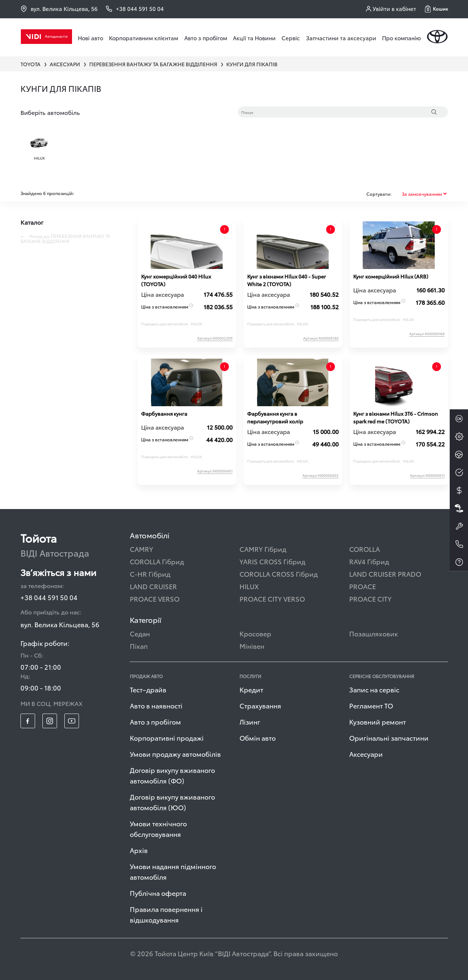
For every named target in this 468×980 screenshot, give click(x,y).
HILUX (249, 586)
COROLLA (365, 549)
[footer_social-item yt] (72, 721)
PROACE (363, 586)
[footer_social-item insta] (50, 721)
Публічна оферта (158, 893)
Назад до (65, 239)
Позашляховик (373, 633)
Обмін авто (258, 738)
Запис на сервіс (374, 689)
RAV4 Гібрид (369, 561)
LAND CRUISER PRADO (385, 574)
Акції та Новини (254, 38)
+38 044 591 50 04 (49, 597)
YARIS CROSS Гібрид (272, 561)
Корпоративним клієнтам (144, 38)
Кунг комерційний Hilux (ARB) (391, 276)
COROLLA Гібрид (157, 561)
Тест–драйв (148, 689)
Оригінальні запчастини (389, 738)
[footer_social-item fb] (28, 721)
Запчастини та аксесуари (341, 38)
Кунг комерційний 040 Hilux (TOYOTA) (176, 280)
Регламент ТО (371, 705)
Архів (139, 850)
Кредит (251, 689)
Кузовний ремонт (378, 721)
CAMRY (141, 549)
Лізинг (250, 721)
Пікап (139, 646)
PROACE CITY (370, 599)
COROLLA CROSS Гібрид (279, 574)
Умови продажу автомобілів (175, 754)
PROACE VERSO (155, 599)
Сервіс (291, 38)
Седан (140, 633)
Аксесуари (366, 754)
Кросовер (255, 633)
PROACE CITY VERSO (272, 599)
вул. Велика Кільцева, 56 (59, 9)
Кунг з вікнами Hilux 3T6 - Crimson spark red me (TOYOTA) (396, 417)
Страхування (260, 705)
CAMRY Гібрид (263, 549)
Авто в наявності (156, 705)
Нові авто (90, 38)
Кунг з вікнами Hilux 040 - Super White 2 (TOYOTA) (286, 280)
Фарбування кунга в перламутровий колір (275, 417)
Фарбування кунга (164, 414)
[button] (436, 9)
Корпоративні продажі (167, 738)
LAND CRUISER (153, 586)
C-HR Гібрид (150, 574)
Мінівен (252, 646)
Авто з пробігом (206, 38)
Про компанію (401, 38)
